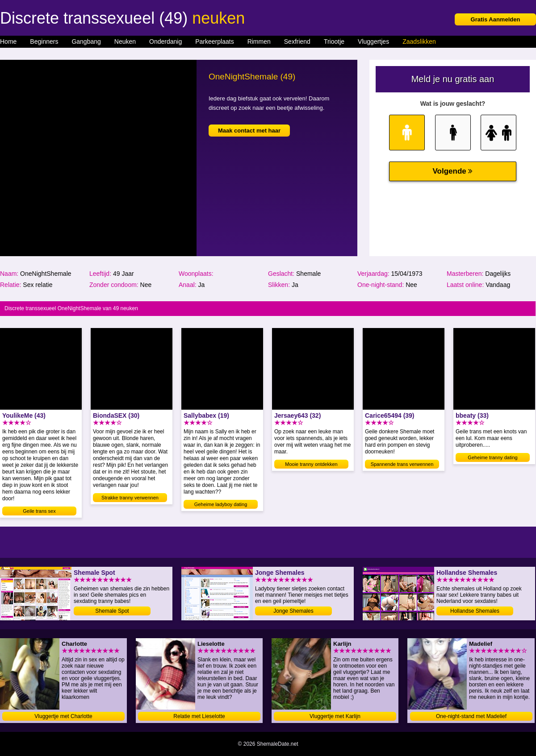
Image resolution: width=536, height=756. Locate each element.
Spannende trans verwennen (402, 464)
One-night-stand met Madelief (471, 716)
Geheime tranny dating (492, 457)
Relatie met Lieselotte (199, 716)
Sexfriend (297, 42)
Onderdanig (165, 42)
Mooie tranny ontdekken (311, 464)
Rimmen (259, 42)
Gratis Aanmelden (496, 19)
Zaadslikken (419, 42)
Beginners (44, 42)
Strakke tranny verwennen (130, 498)
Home (8, 42)
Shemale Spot (112, 611)
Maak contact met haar (249, 131)
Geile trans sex (39, 511)
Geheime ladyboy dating (221, 504)
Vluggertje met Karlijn (335, 716)
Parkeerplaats (214, 42)
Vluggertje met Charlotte (63, 716)
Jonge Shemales (293, 611)
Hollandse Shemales (475, 611)
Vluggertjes (373, 42)
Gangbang (86, 42)
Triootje (334, 42)
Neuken (125, 42)
